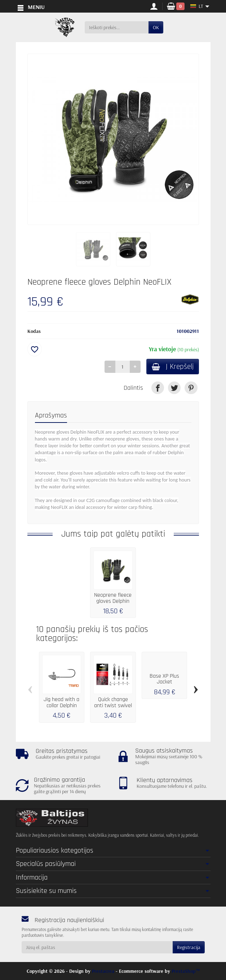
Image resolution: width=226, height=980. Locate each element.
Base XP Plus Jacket (164, 680)
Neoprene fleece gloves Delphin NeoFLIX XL (113, 602)
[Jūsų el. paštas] (97, 947)
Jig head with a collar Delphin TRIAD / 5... (61, 706)
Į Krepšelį (171, 367)
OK (156, 27)
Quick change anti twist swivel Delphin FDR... (113, 706)
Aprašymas (51, 416)
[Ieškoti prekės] (117, 27)
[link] (158, 389)
